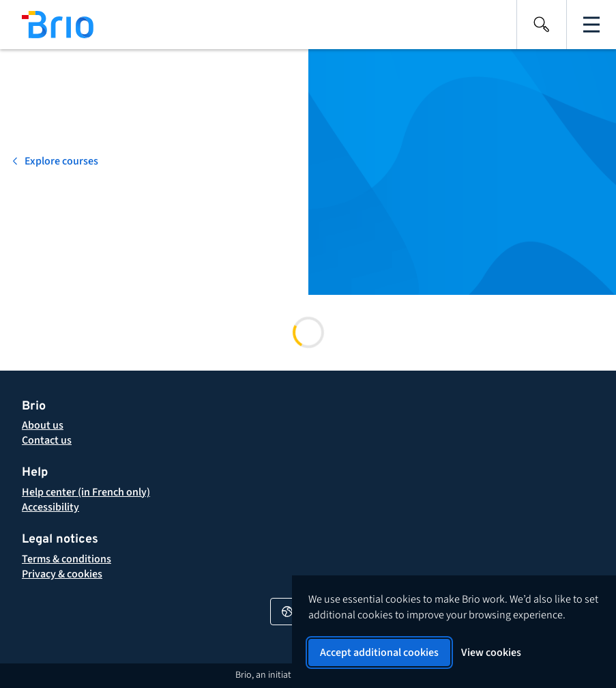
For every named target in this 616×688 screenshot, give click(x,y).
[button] (67, 559)
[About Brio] (43, 425)
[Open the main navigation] (591, 25)
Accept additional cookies (379, 653)
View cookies (491, 653)
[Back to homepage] (47, 25)
